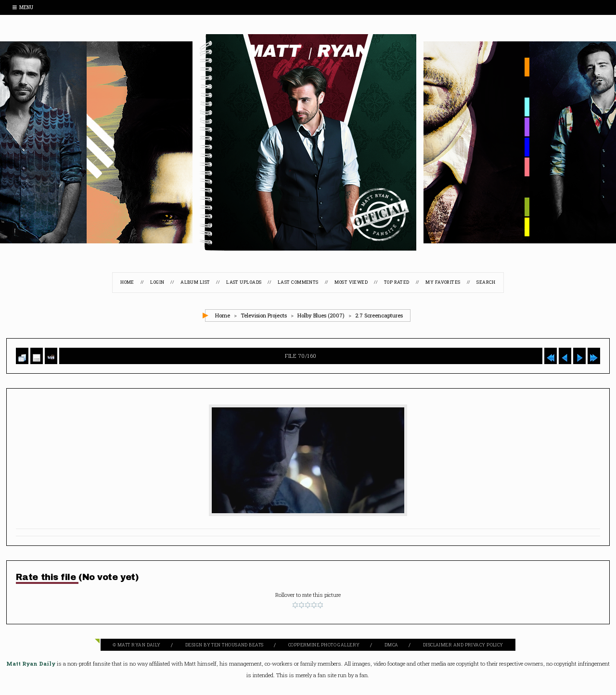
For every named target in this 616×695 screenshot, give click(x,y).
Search (486, 282)
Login (157, 282)
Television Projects (264, 315)
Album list (195, 282)
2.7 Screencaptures (379, 315)
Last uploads (244, 282)
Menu (23, 7)
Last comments (298, 282)
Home (127, 282)
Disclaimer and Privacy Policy (463, 645)
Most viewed (351, 282)
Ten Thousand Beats (237, 645)
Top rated (397, 282)
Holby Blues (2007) (321, 315)
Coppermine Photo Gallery (324, 645)
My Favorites (443, 282)
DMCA (391, 645)
